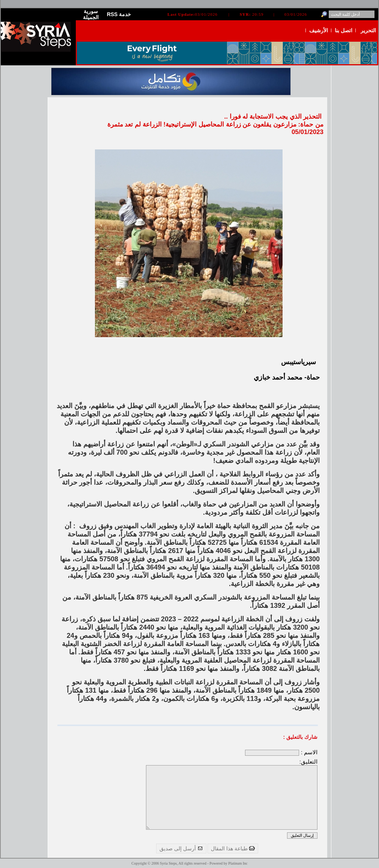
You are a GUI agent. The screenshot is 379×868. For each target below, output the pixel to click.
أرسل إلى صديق (181, 848)
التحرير (368, 30)
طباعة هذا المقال (233, 848)
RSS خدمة (119, 14)
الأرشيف (319, 30)
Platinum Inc (238, 863)
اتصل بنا (344, 30)
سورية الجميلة (91, 14)
